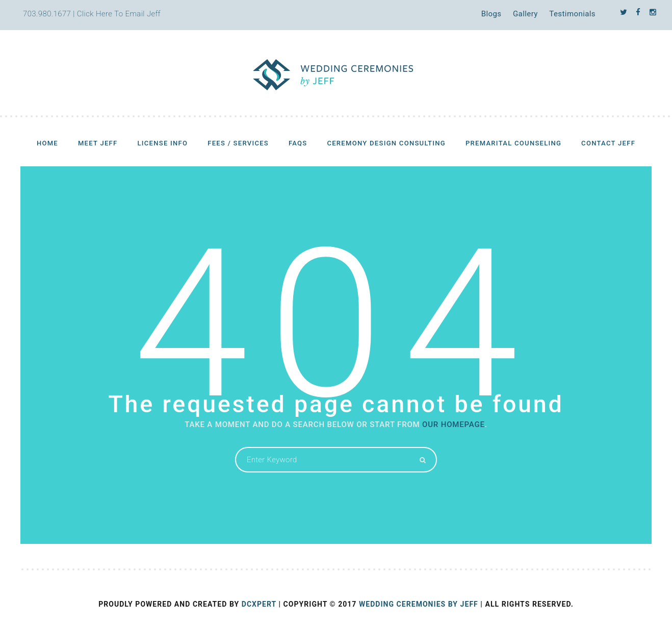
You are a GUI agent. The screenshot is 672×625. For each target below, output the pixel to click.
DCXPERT (259, 604)
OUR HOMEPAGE (454, 424)
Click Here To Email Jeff (119, 14)
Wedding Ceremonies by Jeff (419, 604)
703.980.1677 (47, 14)
